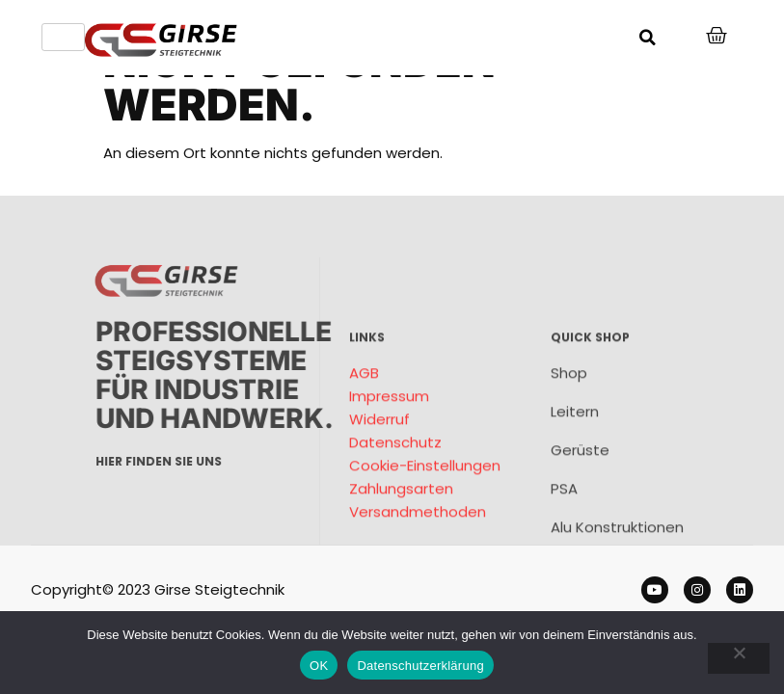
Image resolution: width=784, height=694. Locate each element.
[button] (647, 38)
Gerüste (580, 529)
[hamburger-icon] (63, 37)
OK (319, 666)
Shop (569, 452)
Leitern (575, 490)
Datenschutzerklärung (420, 666)
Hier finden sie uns (231, 461)
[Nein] (739, 658)
